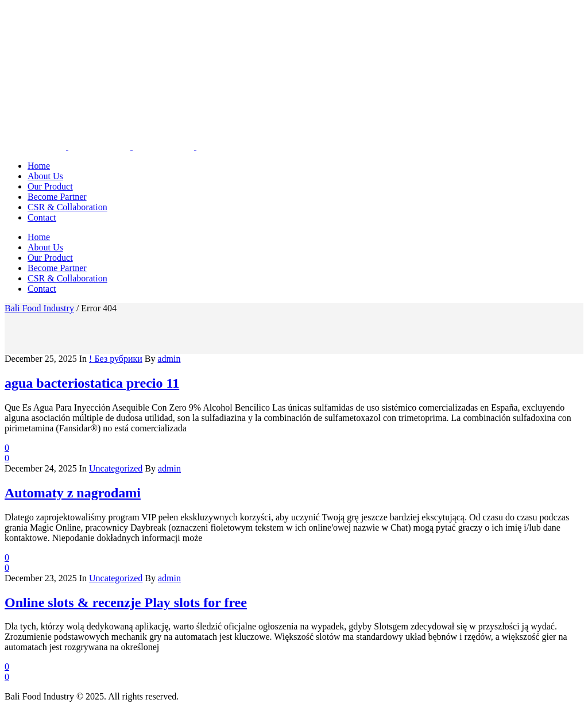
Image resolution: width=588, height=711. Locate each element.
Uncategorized (116, 468)
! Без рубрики (116, 359)
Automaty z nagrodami (73, 493)
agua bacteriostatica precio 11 (92, 383)
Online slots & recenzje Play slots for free (126, 602)
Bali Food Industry (39, 308)
